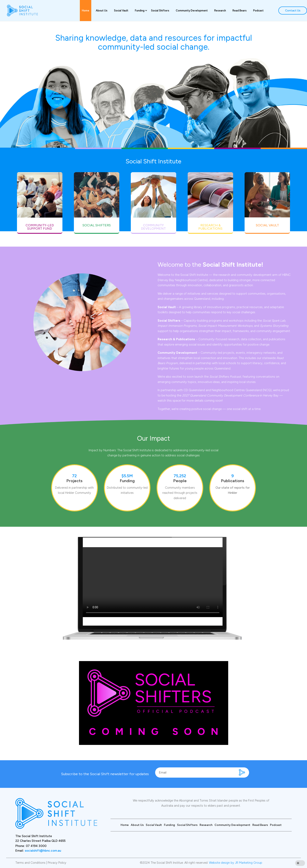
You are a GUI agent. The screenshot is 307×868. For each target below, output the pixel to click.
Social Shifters (160, 11)
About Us (102, 11)
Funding (140, 11)
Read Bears (240, 11)
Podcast (258, 11)
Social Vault (121, 11)
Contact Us (293, 11)
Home (86, 11)
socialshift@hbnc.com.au (43, 851)
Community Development (192, 11)
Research (220, 11)
